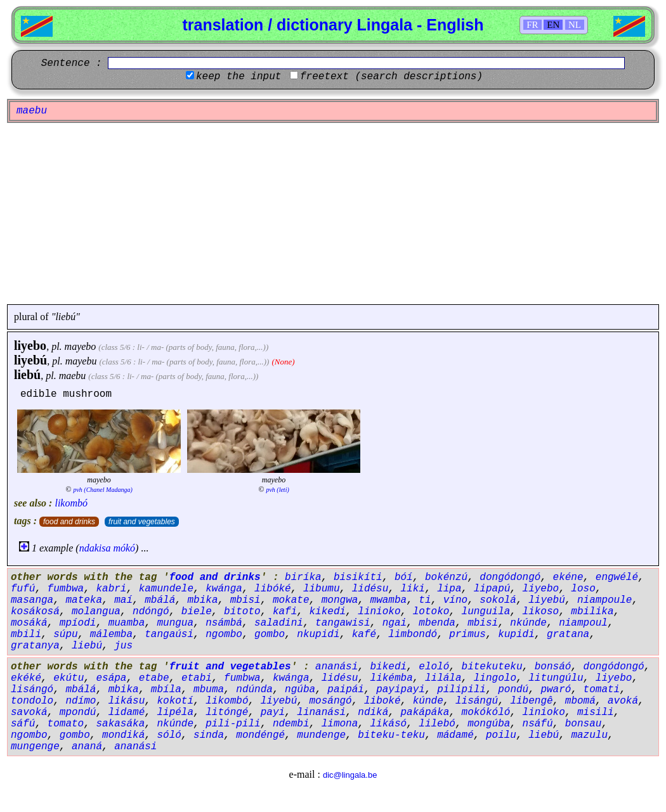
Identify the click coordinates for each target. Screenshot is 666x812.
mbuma (209, 690)
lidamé (127, 712)
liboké (382, 701)
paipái (346, 690)
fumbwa (66, 589)
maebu (73, 376)
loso (583, 589)
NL (575, 25)
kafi (285, 612)
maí (123, 600)
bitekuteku (492, 667)
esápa (111, 678)
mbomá (580, 701)
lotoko (431, 612)
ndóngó (151, 612)
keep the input (238, 77)
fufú (23, 589)
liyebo (30, 345)
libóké (273, 589)
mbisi (245, 600)
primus (467, 635)
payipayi (401, 690)
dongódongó (510, 577)
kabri (111, 589)
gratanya (35, 646)
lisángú (477, 701)
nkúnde (528, 623)
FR (532, 25)
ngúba (300, 690)
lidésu (370, 589)
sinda (209, 735)
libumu (322, 589)
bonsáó (553, 667)
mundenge (321, 735)
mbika (202, 600)
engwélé (617, 577)
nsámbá (224, 623)
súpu (65, 635)
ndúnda (254, 690)
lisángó (32, 690)
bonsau (584, 724)
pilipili (461, 690)
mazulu (589, 735)
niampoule (604, 600)
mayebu (81, 361)
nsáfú (538, 724)
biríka (303, 577)
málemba (111, 635)
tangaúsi (169, 635)
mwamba (389, 600)
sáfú (23, 724)
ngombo (224, 635)
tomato (66, 724)
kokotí (175, 701)
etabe (154, 678)
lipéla (175, 712)
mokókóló (486, 712)
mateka (84, 600)
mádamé (455, 735)
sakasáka (120, 724)
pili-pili (233, 724)
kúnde (428, 701)
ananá (87, 747)
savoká (29, 712)
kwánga (224, 589)
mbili (26, 635)
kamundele (166, 589)
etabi (197, 678)
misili (596, 712)
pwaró (556, 690)
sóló (169, 735)
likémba (392, 678)
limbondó (413, 635)
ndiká (373, 712)
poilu (501, 735)
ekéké (26, 678)
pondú (513, 690)
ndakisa (95, 548)
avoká (623, 701)
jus (123, 646)
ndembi (291, 724)
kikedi (327, 612)
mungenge (35, 747)
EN (553, 25)
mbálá (160, 600)
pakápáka (425, 712)
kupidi (516, 635)
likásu (127, 701)
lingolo (495, 678)
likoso (541, 612)
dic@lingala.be (350, 775)
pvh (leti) (277, 490)
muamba (127, 623)
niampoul (583, 623)
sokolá (498, 600)
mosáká (29, 623)
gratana (568, 635)
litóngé (227, 712)
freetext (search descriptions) (391, 77)
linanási (321, 712)
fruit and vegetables (142, 522)
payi (273, 712)
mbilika (592, 612)
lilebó (437, 724)
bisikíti (358, 577)
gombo (270, 635)
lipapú (492, 589)
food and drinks (69, 522)
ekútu (69, 678)
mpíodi (78, 623)
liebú (27, 375)
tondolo (32, 701)
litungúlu (556, 678)
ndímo (81, 701)
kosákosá (35, 612)
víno (455, 600)
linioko (379, 612)
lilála (443, 678)
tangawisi (343, 623)
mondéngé (260, 735)
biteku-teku (391, 735)
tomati (602, 690)
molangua (96, 612)
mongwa (340, 600)
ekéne (568, 577)
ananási (336, 667)
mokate (291, 600)
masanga (32, 600)
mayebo (81, 346)
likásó (389, 724)
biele (197, 612)
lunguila (486, 612)
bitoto (242, 612)
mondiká (123, 735)
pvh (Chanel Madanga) (102, 490)
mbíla (166, 690)
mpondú (78, 712)
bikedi (389, 667)
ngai (395, 623)
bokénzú (446, 577)
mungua (175, 623)
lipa (449, 589)
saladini (279, 623)
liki (413, 589)
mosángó (331, 701)
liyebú (30, 360)
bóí (404, 577)
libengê (531, 701)
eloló (434, 667)
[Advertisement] (333, 214)
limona (340, 724)
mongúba (489, 724)
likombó (71, 503)
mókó (124, 548)
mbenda (437, 623)
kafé (364, 635)
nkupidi (318, 635)
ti (425, 600)
